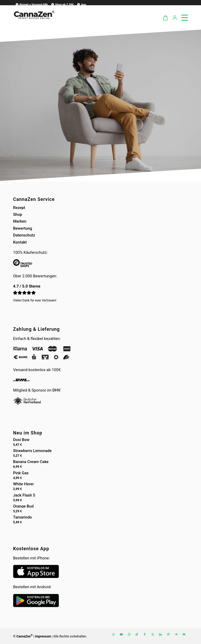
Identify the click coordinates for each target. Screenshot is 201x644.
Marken (20, 221)
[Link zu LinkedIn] (160, 635)
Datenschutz (24, 235)
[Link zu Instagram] (129, 635)
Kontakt (20, 242)
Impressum (43, 636)
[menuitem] (31, 4)
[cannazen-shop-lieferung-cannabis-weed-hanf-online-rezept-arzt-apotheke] (34, 21)
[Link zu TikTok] (137, 635)
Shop (18, 214)
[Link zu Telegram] (176, 635)
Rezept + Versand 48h (32, 4)
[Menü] (182, 17)
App (81, 4)
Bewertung (23, 228)
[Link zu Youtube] (121, 635)
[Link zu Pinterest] (168, 635)
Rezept (19, 208)
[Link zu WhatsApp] (113, 635)
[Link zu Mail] (184, 635)
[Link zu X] (153, 635)
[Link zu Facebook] (145, 635)
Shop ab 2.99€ (62, 4)
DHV (56, 390)
